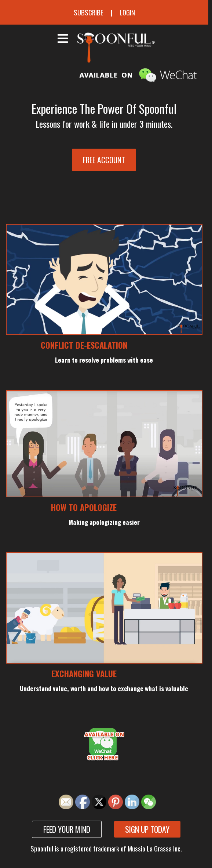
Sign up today (147, 829)
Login (127, 12)
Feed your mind (67, 829)
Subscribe (89, 12)
